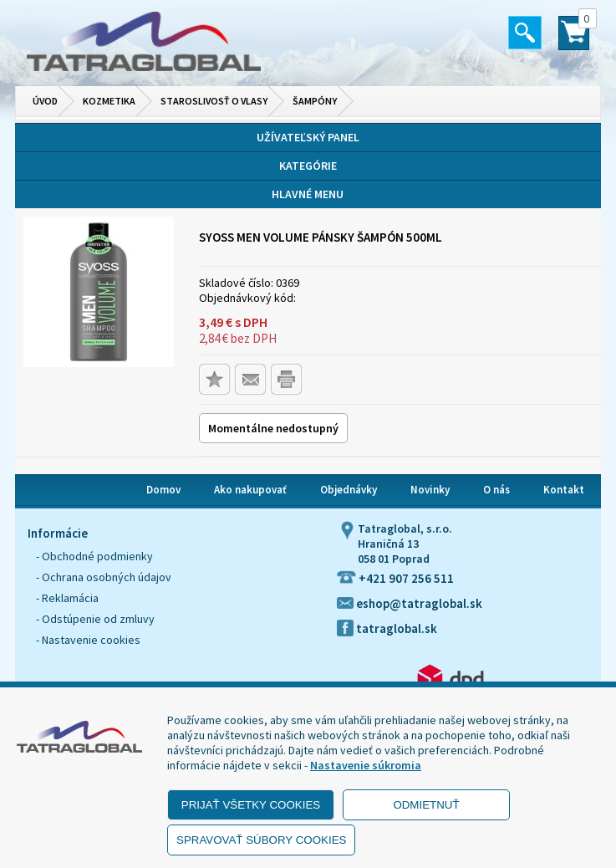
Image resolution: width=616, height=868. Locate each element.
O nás (496, 490)
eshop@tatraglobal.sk (410, 603)
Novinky (430, 490)
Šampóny (315, 101)
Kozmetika (109, 101)
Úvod (45, 101)
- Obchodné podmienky (94, 556)
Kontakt (564, 490)
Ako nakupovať (250, 490)
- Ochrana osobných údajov (104, 577)
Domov (163, 490)
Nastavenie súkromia (366, 765)
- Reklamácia (67, 598)
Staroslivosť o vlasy (214, 101)
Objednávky (349, 490)
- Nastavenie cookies (88, 640)
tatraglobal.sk (387, 628)
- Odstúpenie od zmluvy (95, 619)
